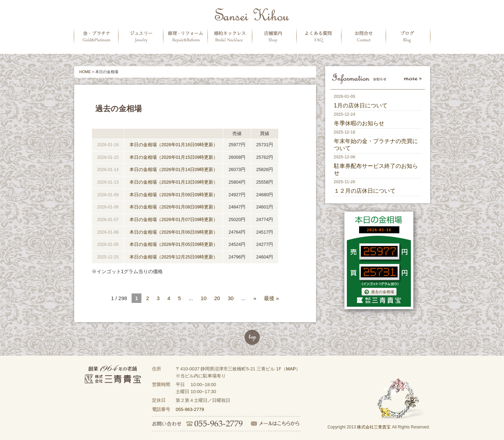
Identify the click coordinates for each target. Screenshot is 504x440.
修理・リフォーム (185, 36)
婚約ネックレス (230, 36)
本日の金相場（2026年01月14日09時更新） (174, 170)
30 (231, 298)
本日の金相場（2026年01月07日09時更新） (174, 220)
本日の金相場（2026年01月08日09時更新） (174, 207)
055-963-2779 (190, 409)
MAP (291, 369)
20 (217, 298)
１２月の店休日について (365, 191)
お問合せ (365, 36)
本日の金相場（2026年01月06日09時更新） (174, 232)
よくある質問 (320, 36)
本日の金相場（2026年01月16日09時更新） (174, 145)
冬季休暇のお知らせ (359, 123)
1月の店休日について (361, 105)
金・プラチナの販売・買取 (96, 36)
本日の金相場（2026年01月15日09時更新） (174, 157)
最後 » (271, 298)
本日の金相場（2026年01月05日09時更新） (174, 244)
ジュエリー (141, 36)
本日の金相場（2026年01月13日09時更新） (174, 182)
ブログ (409, 36)
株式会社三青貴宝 (374, 427)
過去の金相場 (379, 291)
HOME (85, 72)
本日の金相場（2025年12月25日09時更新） (174, 257)
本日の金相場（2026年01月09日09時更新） (174, 195)
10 (204, 298)
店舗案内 (275, 36)
